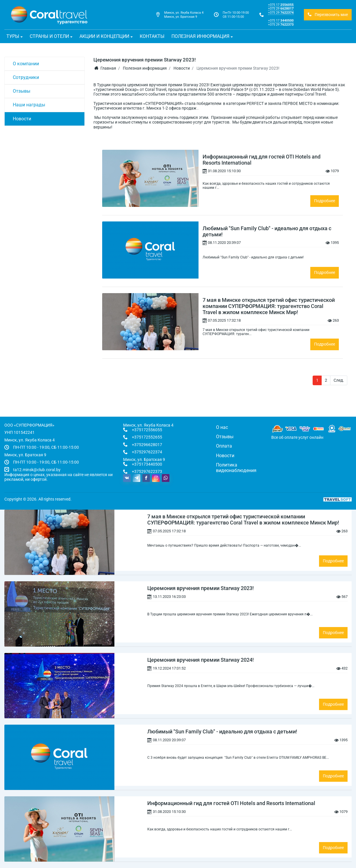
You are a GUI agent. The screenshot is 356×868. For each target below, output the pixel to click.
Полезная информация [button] (200, 36)
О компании (26, 64)
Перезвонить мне (328, 15)
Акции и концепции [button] (104, 36)
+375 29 (281, 8)
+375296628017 (147, 445)
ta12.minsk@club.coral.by (37, 470)
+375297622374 (147, 452)
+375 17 (281, 5)
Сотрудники (26, 77)
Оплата (224, 446)
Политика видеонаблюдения (236, 468)
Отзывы (22, 91)
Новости (22, 119)
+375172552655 (147, 437)
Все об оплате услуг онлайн (297, 437)
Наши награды (29, 105)
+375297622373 (147, 471)
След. (339, 380)
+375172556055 (147, 430)
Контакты (152, 36)
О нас (222, 427)
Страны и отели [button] (49, 36)
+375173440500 (147, 464)
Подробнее (325, 201)
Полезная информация (145, 68)
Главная (105, 68)
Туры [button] (13, 36)
